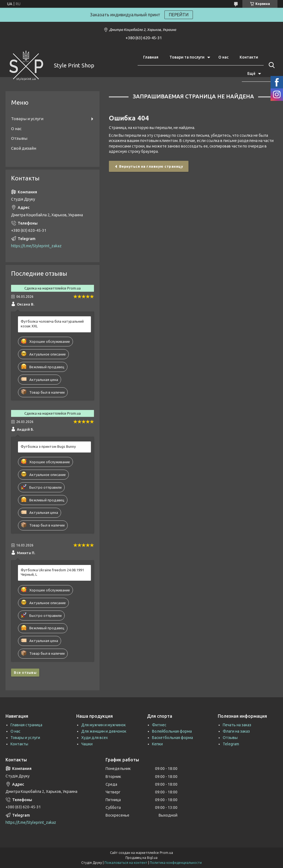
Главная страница (26, 725)
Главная (151, 57)
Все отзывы (25, 672)
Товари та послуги (187, 57)
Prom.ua (166, 853)
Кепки (157, 744)
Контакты (19, 744)
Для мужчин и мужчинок (103, 725)
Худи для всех (95, 738)
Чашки (87, 744)
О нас (223, 57)
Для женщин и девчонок (104, 731)
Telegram (231, 744)
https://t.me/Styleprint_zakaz (36, 246)
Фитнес (159, 725)
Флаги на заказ (236, 731)
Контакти (249, 57)
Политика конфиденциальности (176, 863)
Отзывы (19, 138)
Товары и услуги (27, 119)
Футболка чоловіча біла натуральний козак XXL (52, 324)
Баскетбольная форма (172, 738)
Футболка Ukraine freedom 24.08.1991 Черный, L (52, 572)
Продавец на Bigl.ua (141, 858)
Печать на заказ (237, 725)
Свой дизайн (24, 148)
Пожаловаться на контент (126, 863)
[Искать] (271, 65)
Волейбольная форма (172, 731)
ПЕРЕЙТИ (179, 15)
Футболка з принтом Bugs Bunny (48, 446)
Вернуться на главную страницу (151, 166)
